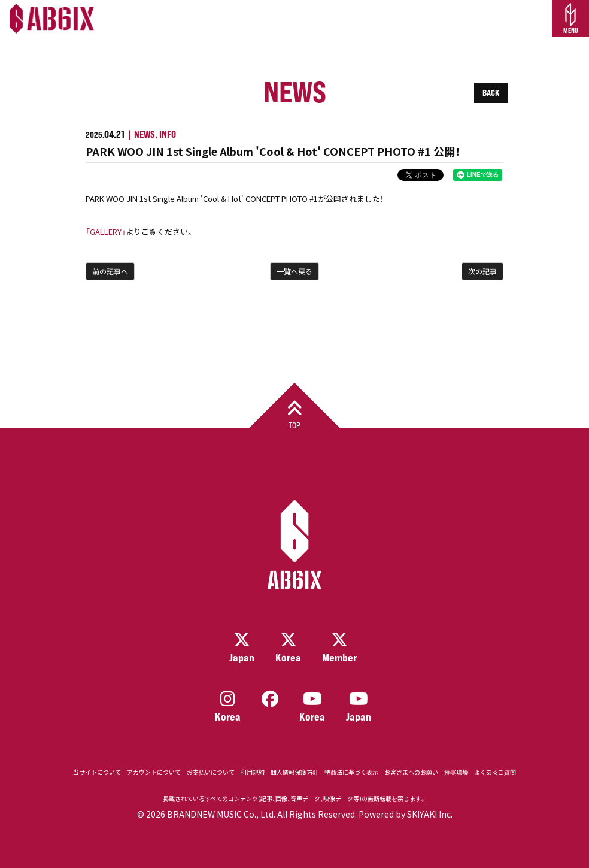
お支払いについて (211, 772)
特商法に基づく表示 (351, 772)
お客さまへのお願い (411, 772)
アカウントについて (154, 772)
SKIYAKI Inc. (430, 814)
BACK (491, 93)
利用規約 (253, 772)
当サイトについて (97, 772)
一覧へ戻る (294, 271)
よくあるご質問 (495, 772)
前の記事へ (110, 271)
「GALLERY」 (106, 232)
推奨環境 (456, 772)
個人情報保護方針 (294, 772)
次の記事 (482, 271)
